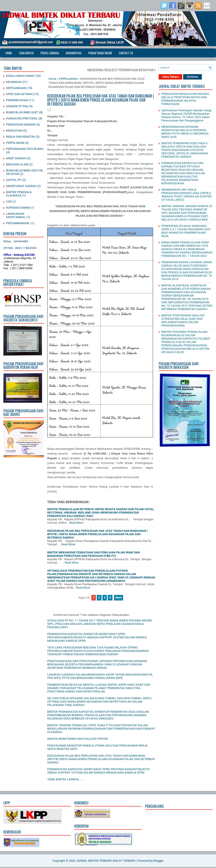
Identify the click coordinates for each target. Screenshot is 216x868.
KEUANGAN (14, 82)
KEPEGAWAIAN (16, 88)
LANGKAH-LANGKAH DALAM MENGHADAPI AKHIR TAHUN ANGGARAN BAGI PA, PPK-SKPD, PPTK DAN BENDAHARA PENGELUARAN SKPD (100, 676)
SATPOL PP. (14, 180)
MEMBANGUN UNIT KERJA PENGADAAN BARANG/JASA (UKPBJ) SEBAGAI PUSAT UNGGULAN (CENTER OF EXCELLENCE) (186, 195)
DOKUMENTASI (74, 53)
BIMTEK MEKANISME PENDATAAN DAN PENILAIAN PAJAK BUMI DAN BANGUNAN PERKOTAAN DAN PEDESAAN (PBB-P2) (93, 554)
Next (118, 597)
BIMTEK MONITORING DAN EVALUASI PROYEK (78, 739)
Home (9, 53)
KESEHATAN (14, 131)
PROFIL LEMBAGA (50, 53)
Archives (192, 77)
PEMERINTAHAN (17, 100)
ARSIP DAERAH (16, 158)
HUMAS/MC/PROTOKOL (22, 118)
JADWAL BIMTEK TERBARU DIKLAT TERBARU (106, 861)
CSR (9, 202)
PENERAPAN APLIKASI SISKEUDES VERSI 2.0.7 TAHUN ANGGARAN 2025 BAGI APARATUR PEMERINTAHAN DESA (186, 231)
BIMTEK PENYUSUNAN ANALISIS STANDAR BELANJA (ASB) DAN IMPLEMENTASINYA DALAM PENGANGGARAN (183, 320)
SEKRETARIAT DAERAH (21, 186)
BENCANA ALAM (17, 164)
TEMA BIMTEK (26, 53)
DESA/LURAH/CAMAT (20, 76)
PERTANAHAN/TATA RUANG (25, 149)
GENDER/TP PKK (17, 106)
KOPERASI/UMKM (18, 208)
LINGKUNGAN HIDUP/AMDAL (16, 215)
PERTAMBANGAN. (18, 223)
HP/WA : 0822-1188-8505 (20, 248)
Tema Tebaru (170, 77)
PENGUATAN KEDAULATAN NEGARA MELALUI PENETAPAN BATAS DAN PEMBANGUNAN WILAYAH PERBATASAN (185, 99)
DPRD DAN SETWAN (19, 94)
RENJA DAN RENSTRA (21, 137)
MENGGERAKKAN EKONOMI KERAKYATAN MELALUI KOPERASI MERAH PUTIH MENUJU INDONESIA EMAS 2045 (185, 132)
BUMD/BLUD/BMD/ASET (22, 112)
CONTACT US (126, 53)
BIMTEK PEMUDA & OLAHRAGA (19, 194)
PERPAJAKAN (15, 143)
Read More (76, 523)
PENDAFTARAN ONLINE (100, 53)
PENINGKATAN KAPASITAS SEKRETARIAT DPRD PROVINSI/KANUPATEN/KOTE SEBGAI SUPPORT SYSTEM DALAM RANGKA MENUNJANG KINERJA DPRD (99, 771)
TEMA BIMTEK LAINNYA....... (66, 779)
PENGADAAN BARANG (21, 124)
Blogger (159, 861)
